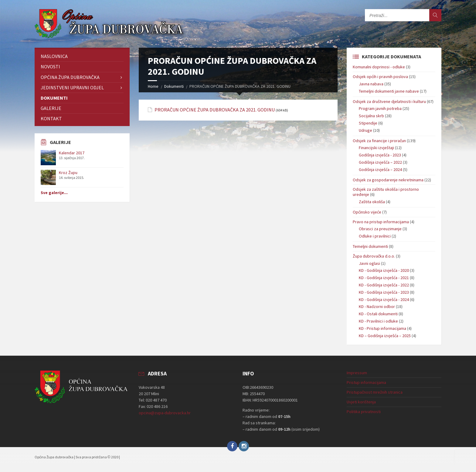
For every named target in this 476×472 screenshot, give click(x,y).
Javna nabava (371, 84)
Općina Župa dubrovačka (70, 77)
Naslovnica (54, 56)
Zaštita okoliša (372, 202)
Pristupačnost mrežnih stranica (375, 392)
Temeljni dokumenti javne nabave (389, 91)
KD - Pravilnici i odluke (378, 321)
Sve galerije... (54, 193)
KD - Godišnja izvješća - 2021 (384, 278)
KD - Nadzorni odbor (377, 306)
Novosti (50, 67)
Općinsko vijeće (367, 212)
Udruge (365, 130)
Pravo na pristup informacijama (381, 222)
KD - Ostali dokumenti (378, 314)
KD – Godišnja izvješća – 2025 (385, 336)
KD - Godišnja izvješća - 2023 (384, 292)
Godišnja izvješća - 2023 (380, 155)
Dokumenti (174, 86)
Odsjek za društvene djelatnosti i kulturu (389, 101)
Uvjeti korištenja (361, 402)
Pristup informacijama (366, 382)
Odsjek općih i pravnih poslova (380, 77)
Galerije (51, 108)
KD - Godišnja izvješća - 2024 (384, 299)
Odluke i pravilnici (375, 236)
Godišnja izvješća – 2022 (380, 162)
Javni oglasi (369, 263)
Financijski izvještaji (376, 148)
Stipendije (368, 123)
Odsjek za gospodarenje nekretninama (388, 180)
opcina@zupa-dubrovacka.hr (165, 413)
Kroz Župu (68, 173)
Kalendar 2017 (72, 153)
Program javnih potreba (380, 108)
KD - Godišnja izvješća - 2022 (384, 285)
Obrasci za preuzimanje (380, 229)
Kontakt (51, 118)
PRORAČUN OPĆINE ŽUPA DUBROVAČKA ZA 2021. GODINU (215, 110)
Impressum (357, 373)
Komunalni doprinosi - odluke (379, 67)
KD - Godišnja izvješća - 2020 (384, 270)
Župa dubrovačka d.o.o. (374, 256)
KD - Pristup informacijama (382, 328)
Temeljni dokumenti (370, 246)
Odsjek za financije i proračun (379, 141)
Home (153, 86)
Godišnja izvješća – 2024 (380, 169)
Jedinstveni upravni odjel (72, 87)
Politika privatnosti (364, 412)
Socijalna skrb (371, 116)
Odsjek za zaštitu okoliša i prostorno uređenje (386, 192)
